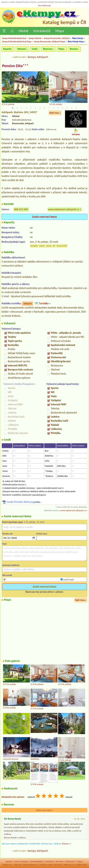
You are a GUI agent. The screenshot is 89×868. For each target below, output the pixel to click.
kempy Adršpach (38, 57)
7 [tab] (40, 108)
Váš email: (7, 575)
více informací (44, 5)
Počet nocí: (42, 534)
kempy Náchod (35, 38)
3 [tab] (22, 108)
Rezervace (48, 49)
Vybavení (22, 49)
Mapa (60, 31)
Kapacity (7, 49)
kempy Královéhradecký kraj (14, 38)
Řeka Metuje (78, 38)
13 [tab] (67, 108)
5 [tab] (31, 108)
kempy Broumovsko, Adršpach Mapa (50, 42)
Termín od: (7, 534)
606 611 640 (21, 209)
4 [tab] (26, 108)
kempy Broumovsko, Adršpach (57, 38)
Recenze (74, 49)
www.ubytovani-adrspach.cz (64, 209)
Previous (3, 89)
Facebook (49, 861)
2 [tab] (17, 108)
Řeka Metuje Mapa (76, 42)
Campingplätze (36, 861)
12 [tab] (63, 108)
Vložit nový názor (44, 810)
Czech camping (21, 861)
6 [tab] (35, 108)
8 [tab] (44, 108)
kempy (9, 861)
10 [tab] (54, 108)
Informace (70, 861)
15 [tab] (76, 108)
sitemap (18, 865)
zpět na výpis (20, 57)
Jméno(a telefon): (11, 565)
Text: (5, 544)
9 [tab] (49, 108)
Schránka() (42, 31)
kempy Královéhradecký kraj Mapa (17, 42)
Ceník (34, 49)
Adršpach (28, 304)
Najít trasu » (55, 113)
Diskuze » (66, 844)
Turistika (44, 303)
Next (86, 89)
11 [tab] (58, 108)
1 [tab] (13, 108)
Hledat (23, 31)
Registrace (7, 865)
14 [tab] (72, 108)
